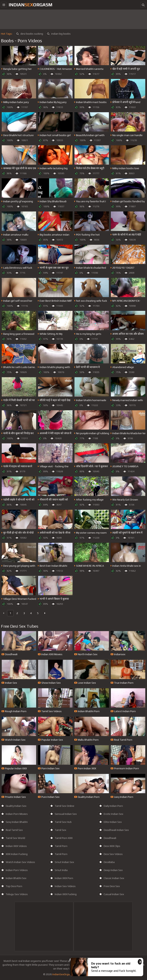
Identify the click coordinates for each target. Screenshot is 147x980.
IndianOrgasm (31, 5)
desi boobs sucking (29, 34)
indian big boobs (58, 34)
